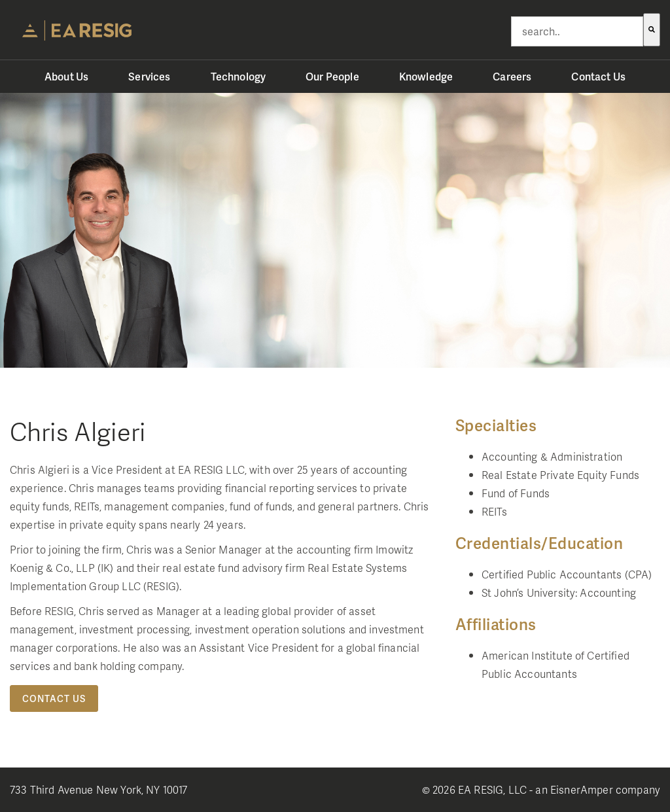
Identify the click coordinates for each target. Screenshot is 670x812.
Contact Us (54, 698)
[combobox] (577, 31)
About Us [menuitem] (66, 76)
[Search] (652, 30)
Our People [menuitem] (332, 76)
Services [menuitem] (149, 76)
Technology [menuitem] (238, 76)
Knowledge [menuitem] (426, 76)
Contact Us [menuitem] (598, 76)
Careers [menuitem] (512, 76)
